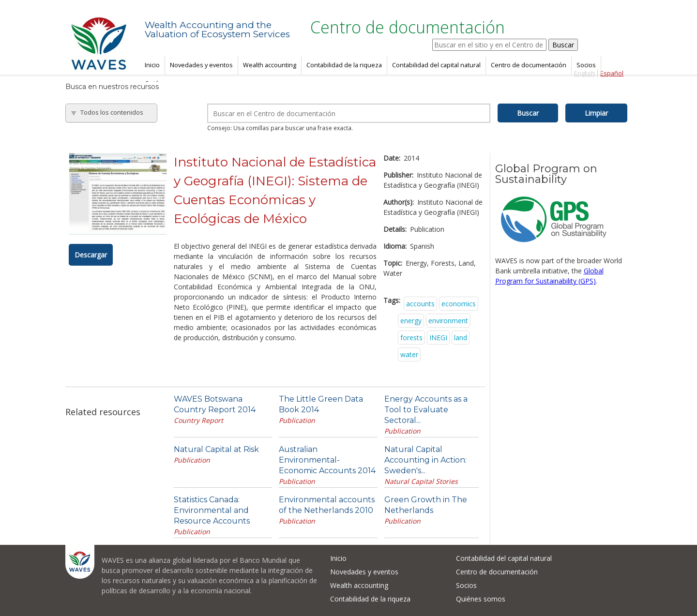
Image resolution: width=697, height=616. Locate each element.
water (409, 354)
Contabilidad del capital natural (436, 65)
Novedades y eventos (201, 65)
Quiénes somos (481, 599)
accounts (420, 304)
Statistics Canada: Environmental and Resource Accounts (212, 510)
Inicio (152, 65)
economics (459, 304)
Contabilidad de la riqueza (344, 65)
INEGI (438, 338)
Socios (586, 65)
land (461, 338)
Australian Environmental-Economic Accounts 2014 (327, 460)
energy (411, 321)
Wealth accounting (270, 65)
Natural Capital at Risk (216, 449)
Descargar (91, 255)
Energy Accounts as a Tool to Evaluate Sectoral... (426, 410)
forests (411, 338)
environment (448, 321)
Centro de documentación (529, 65)
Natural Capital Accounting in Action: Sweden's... (425, 460)
